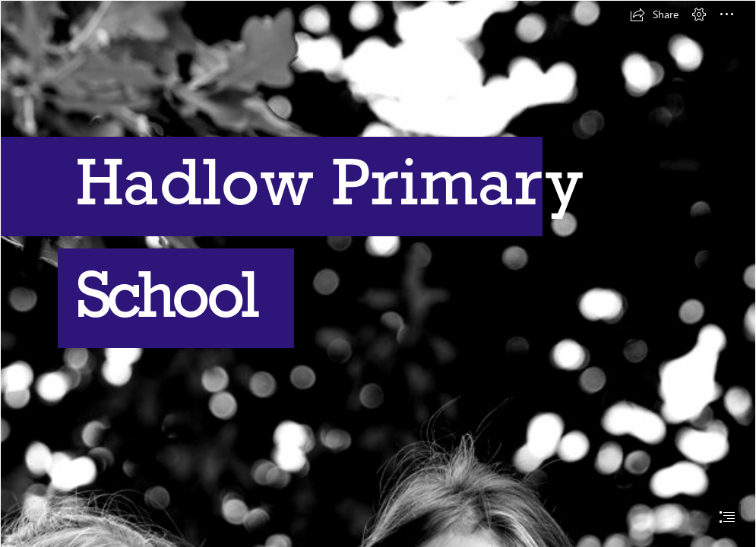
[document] (378, 273)
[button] (654, 14)
